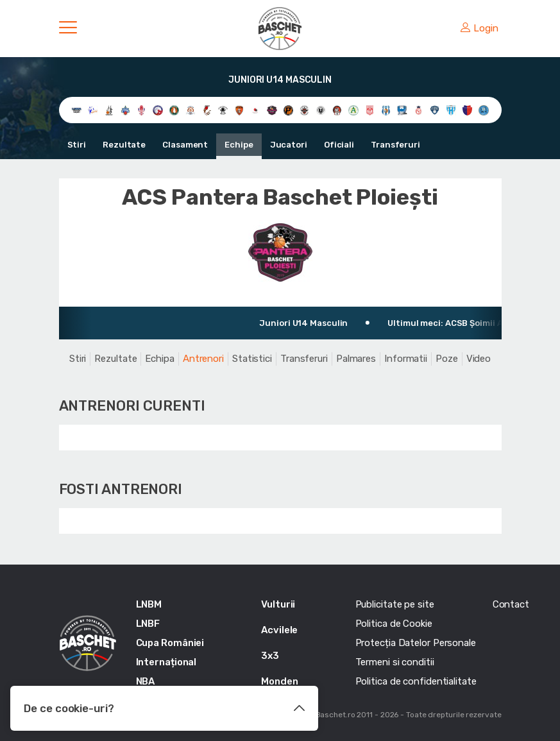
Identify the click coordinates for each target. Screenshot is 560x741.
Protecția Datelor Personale (416, 643)
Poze (447, 359)
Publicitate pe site (395, 604)
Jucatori (289, 145)
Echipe (239, 145)
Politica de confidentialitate (416, 681)
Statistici (252, 359)
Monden (279, 681)
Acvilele (279, 630)
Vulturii (278, 604)
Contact (511, 604)
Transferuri (395, 145)
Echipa (159, 359)
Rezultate (124, 145)
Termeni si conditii (395, 662)
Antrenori (203, 359)
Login (479, 28)
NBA (146, 681)
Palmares (356, 359)
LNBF (148, 624)
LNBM (149, 604)
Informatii (406, 359)
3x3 (270, 656)
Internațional (166, 662)
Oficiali (339, 145)
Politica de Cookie (394, 624)
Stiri (77, 145)
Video (479, 359)
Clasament (185, 145)
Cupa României (170, 643)
